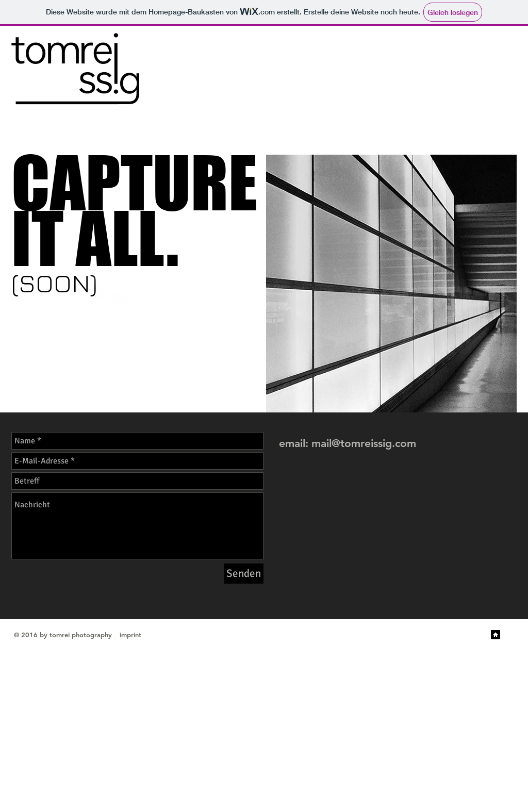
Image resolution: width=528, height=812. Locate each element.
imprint (130, 635)
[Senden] (244, 574)
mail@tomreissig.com (364, 443)
